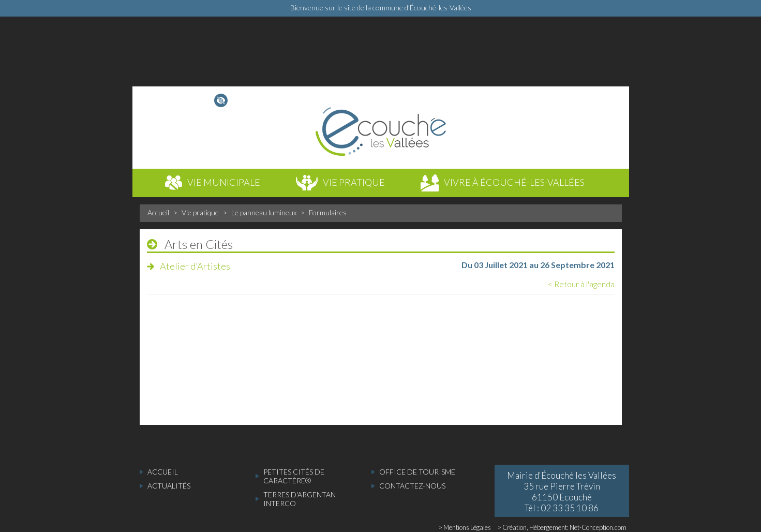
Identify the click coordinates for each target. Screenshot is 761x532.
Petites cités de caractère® (294, 476)
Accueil (158, 212)
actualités (169, 486)
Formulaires (328, 212)
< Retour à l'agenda (581, 284)
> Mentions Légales (465, 527)
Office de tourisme (417, 472)
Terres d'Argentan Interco (300, 499)
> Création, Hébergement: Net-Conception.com (562, 527)
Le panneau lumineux (264, 212)
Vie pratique (200, 212)
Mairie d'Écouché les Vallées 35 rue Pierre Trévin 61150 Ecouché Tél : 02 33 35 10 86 (562, 492)
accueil (163, 472)
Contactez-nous (412, 486)
